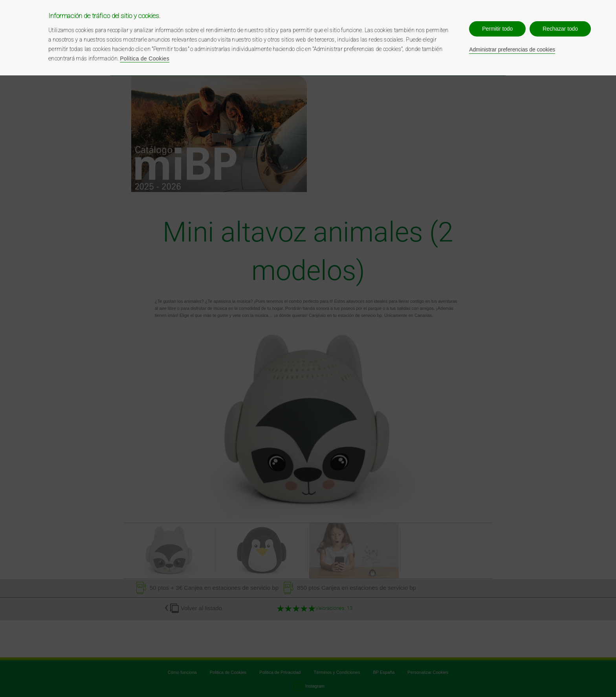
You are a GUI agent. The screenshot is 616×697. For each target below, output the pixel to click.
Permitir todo (497, 29)
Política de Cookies (145, 59)
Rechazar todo (560, 29)
